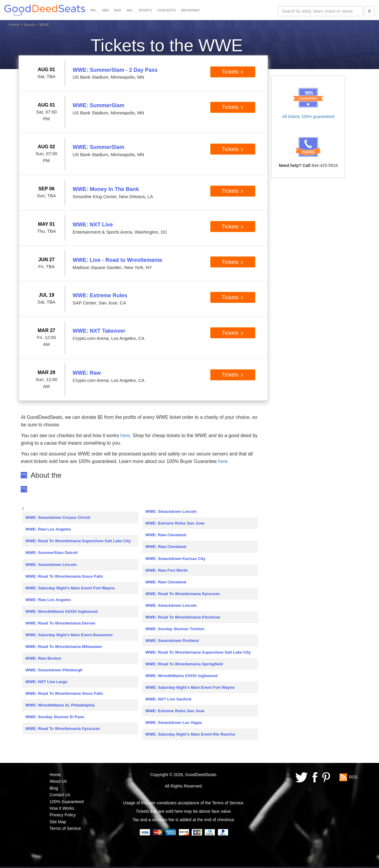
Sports (30, 25)
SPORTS (145, 10)
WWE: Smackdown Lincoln (51, 565)
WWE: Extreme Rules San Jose (175, 523)
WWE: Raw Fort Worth (167, 570)
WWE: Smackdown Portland (172, 641)
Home (14, 25)
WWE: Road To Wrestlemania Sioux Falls (64, 576)
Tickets (233, 72)
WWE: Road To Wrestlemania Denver (60, 623)
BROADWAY (191, 10)
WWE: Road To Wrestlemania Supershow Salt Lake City (78, 541)
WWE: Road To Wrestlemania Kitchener (183, 617)
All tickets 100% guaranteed (308, 116)
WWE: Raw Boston (43, 658)
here (125, 436)
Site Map (58, 822)
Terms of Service (65, 828)
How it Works (62, 808)
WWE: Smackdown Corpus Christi (58, 517)
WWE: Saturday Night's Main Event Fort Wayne (70, 588)
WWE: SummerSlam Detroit (51, 553)
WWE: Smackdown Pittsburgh (54, 670)
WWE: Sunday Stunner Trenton (175, 629)
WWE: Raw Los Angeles (48, 529)
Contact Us (60, 795)
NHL (130, 10)
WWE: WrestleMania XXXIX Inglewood (61, 611)
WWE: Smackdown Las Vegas (174, 723)
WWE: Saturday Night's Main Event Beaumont (69, 635)
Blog (54, 788)
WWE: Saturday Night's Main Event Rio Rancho (190, 734)
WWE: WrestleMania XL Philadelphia (60, 705)
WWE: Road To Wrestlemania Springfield (184, 664)
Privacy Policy (63, 815)
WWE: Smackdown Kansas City (175, 559)
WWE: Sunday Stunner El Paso (55, 717)
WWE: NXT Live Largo (46, 682)
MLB (118, 10)
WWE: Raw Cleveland (166, 535)
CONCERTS (167, 10)
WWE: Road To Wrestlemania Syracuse (62, 729)
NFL (94, 10)
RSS (353, 777)
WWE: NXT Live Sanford (168, 699)
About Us (58, 781)
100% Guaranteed (67, 802)
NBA (106, 10)
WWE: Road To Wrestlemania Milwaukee (64, 647)
